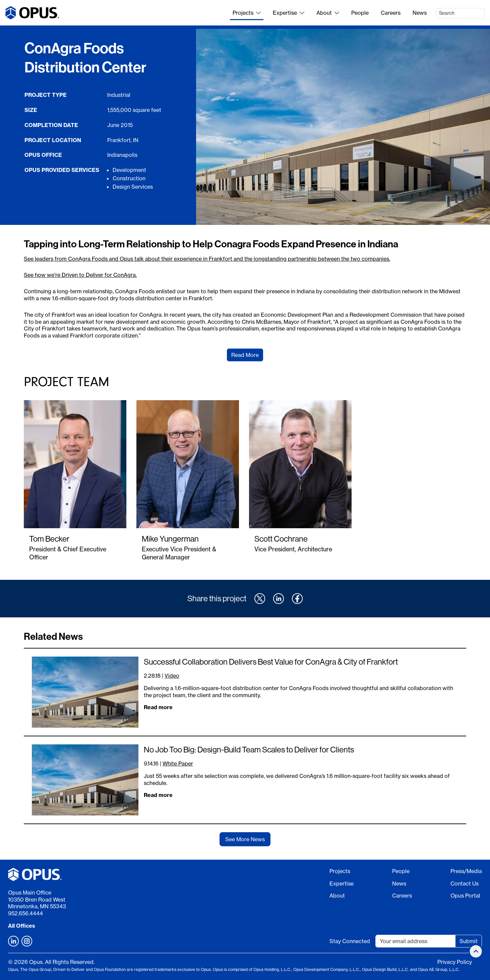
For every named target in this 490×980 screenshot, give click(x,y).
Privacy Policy (455, 962)
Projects (247, 13)
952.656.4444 (25, 913)
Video (172, 676)
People (360, 13)
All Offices (22, 926)
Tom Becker (49, 539)
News (420, 13)
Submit (469, 941)
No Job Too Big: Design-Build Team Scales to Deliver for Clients (249, 749)
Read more (158, 707)
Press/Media (466, 871)
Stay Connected (350, 941)
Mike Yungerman (170, 539)
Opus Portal (465, 896)
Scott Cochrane (281, 539)
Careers (391, 13)
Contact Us (465, 883)
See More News (245, 839)
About (328, 13)
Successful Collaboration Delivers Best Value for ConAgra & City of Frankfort (271, 662)
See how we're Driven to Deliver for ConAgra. (80, 275)
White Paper (178, 763)
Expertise (289, 13)
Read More (245, 355)
